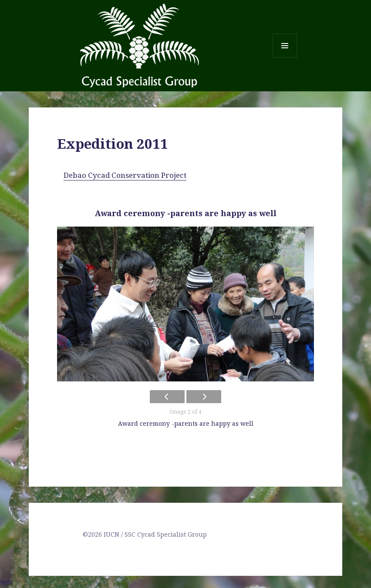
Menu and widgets (285, 58)
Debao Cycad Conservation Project (125, 175)
